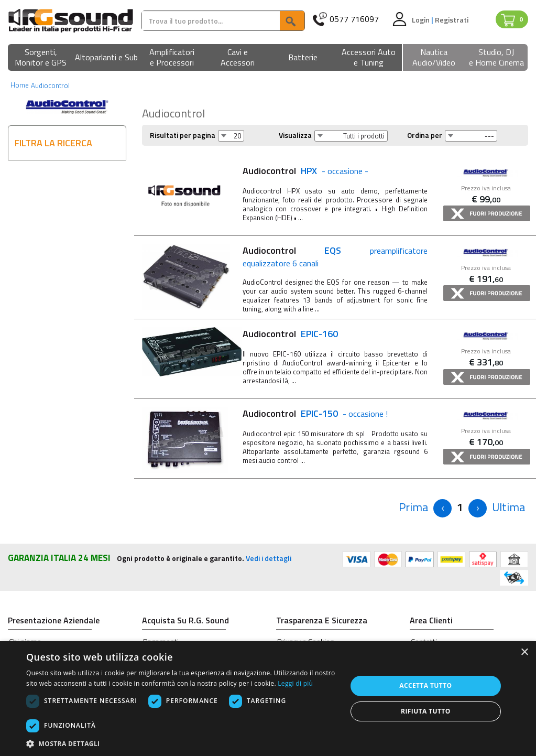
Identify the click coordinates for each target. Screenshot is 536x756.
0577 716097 (354, 19)
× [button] (524, 652)
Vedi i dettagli (269, 558)
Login (422, 20)
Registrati (452, 20)
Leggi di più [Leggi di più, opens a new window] (295, 683)
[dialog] (268, 699)
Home (20, 85)
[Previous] (413, 507)
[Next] (478, 508)
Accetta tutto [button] (425, 685)
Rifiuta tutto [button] (426, 711)
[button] (41, 58)
